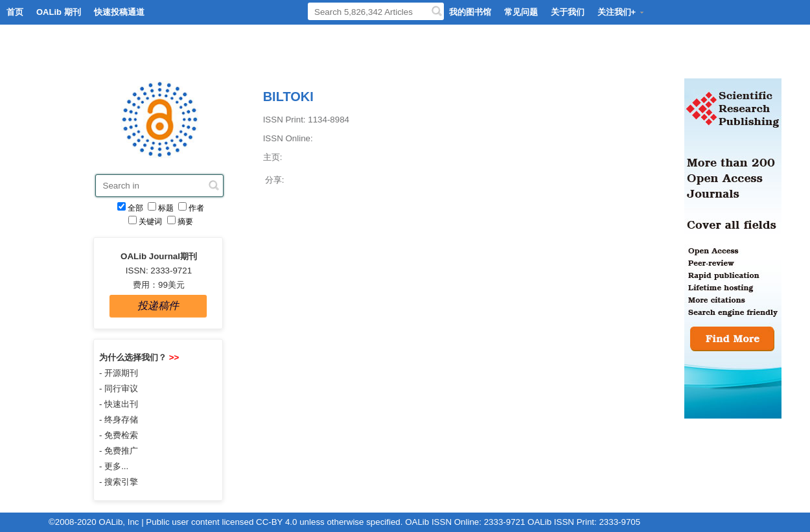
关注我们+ (621, 12)
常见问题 (521, 12)
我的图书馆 (470, 12)
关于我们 (568, 12)
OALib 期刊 (59, 12)
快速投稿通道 (119, 12)
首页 (15, 12)
